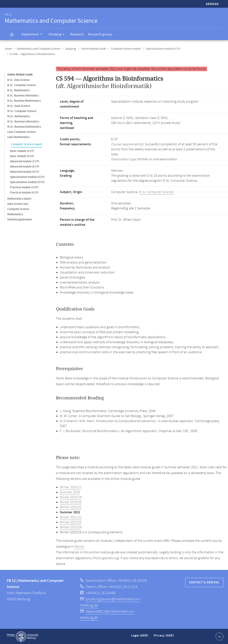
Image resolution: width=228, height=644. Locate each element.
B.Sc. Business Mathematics (24, 101)
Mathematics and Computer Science (38, 49)
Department (33, 35)
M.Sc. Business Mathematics (24, 127)
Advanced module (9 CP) (25, 172)
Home (8, 49)
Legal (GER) (140, 637)
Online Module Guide (92, 49)
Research (77, 34)
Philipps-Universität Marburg (23, 636)
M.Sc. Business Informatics (23, 121)
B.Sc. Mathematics (19, 90)
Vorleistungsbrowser (20, 219)
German (212, 4)
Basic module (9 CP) (22, 156)
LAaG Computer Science (22, 132)
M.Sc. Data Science (19, 106)
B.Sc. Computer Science (22, 85)
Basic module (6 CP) (22, 151)
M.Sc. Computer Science (22, 111)
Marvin (79, 546)
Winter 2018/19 (71, 497)
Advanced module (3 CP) (25, 161)
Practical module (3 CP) (24, 187)
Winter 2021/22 (71, 517)
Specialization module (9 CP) (27, 182)
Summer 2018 (70, 492)
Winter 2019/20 (71, 502)
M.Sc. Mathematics (19, 116)
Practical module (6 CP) (24, 192)
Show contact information (219, 636)
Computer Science (18, 209)
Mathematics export (19, 199)
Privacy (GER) (164, 637)
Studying (58, 35)
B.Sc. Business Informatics (23, 95)
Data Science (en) (18, 204)
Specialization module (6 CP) (161, 49)
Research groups (100, 34)
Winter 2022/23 (71, 522)
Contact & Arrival (204, 582)
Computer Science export (124, 49)
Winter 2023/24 (71, 527)
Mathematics (15, 214)
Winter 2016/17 (71, 487)
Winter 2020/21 (71, 507)
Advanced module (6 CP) (25, 166)
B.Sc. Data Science (19, 80)
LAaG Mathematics (19, 137)
